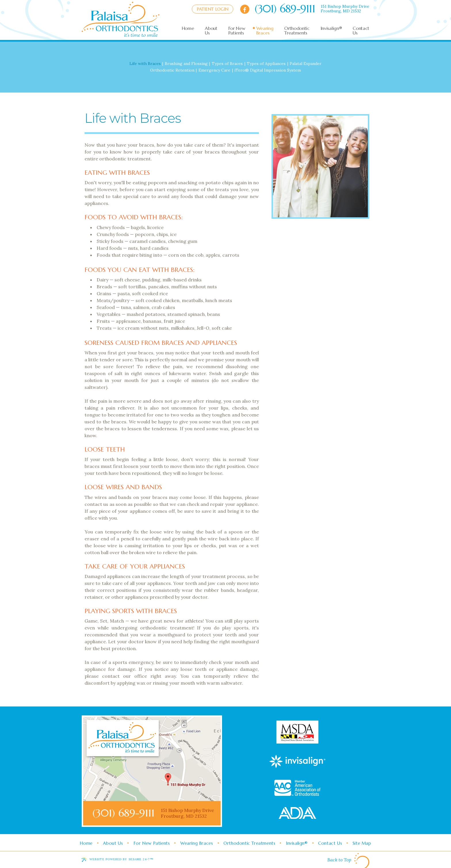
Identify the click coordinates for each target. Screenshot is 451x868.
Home (85, 843)
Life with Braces (145, 64)
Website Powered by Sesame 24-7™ (122, 859)
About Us (112, 843)
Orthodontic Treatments (250, 843)
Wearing (265, 31)
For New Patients (151, 843)
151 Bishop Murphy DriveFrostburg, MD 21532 (345, 9)
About (211, 31)
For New (237, 31)
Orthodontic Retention (172, 70)
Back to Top (348, 861)
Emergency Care (214, 70)
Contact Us (331, 843)
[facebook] (245, 9)
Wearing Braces (196, 843)
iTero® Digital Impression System (268, 70)
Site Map (363, 843)
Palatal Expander (306, 64)
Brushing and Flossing (186, 64)
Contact (361, 31)
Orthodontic (297, 31)
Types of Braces (227, 64)
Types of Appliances (266, 64)
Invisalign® (297, 843)
